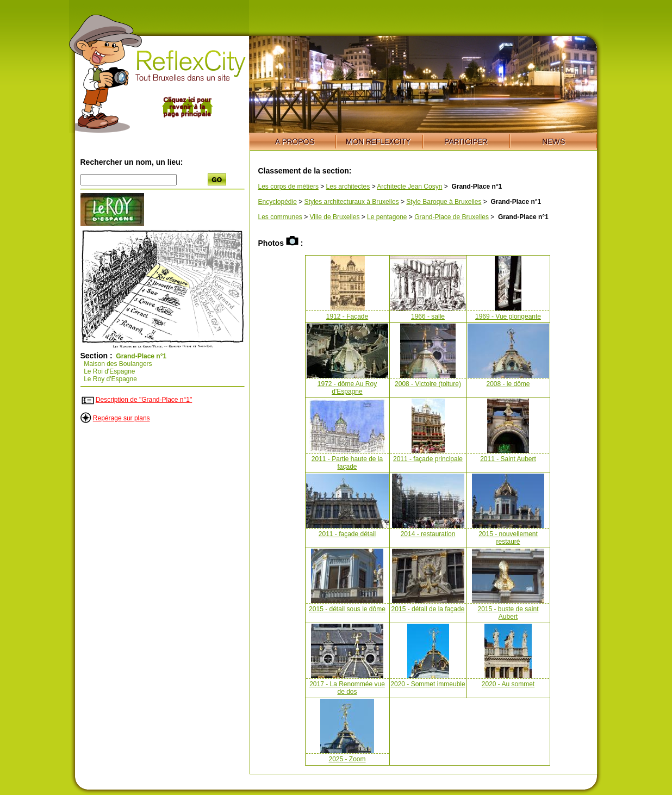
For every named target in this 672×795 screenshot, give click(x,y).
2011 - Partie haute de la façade (347, 463)
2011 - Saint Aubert (508, 459)
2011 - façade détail (347, 534)
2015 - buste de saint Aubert (508, 613)
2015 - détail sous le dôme (347, 609)
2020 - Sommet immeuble (428, 684)
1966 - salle (428, 316)
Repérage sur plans (122, 418)
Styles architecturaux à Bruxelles (352, 202)
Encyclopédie (278, 202)
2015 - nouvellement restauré (508, 538)
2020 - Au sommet (508, 684)
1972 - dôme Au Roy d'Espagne (347, 388)
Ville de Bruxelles (335, 217)
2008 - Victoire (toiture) (428, 384)
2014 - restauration (428, 534)
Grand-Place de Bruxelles (452, 217)
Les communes (280, 217)
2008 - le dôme (508, 384)
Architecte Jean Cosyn (409, 187)
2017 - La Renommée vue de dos (347, 688)
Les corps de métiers (288, 187)
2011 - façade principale (428, 459)
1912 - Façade (347, 316)
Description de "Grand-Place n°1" (144, 400)
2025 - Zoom (347, 759)
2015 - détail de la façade (428, 609)
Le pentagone (387, 217)
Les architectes (348, 187)
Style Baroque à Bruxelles (444, 202)
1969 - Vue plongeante (508, 316)
